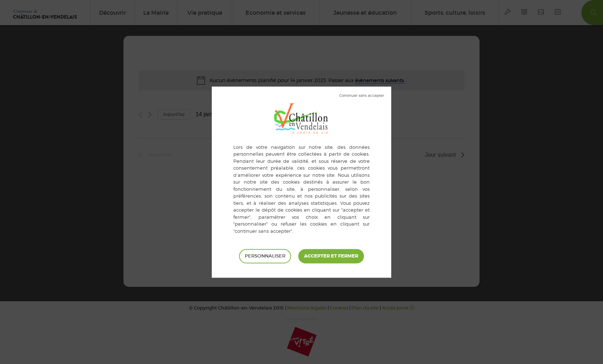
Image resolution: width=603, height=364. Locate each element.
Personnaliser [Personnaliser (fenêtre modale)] (265, 256)
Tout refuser (362, 96)
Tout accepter (331, 256)
